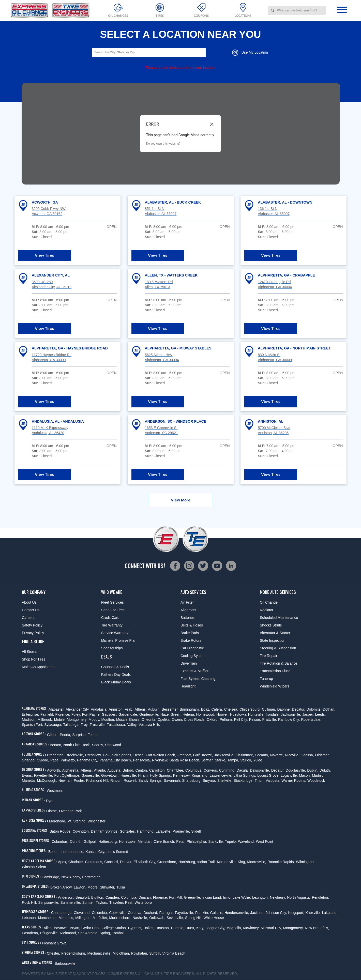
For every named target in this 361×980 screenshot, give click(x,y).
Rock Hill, (29, 902)
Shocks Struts (271, 625)
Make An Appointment (39, 667)
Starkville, (216, 841)
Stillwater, (108, 887)
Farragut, (166, 913)
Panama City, (88, 760)
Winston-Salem (34, 867)
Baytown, (61, 928)
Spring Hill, (194, 918)
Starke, (220, 760)
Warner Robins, (294, 780)
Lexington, (260, 897)
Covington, (81, 831)
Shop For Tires (34, 659)
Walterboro (143, 902)
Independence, (73, 852)
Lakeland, (330, 913)
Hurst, (190, 928)
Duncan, (145, 897)
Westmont (55, 791)
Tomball (118, 933)
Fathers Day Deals (116, 675)
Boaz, (206, 709)
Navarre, (277, 755)
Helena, (189, 714)
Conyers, (211, 770)
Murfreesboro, (120, 918)
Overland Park (70, 811)
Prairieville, (181, 831)
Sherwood (113, 745)
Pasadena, (30, 933)
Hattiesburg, (108, 841)
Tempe (93, 735)
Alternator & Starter (275, 633)
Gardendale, (128, 714)
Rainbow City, (289, 719)
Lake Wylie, (242, 897)
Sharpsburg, (192, 780)
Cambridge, (51, 877)
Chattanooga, (62, 913)
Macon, (305, 775)
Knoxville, (313, 913)
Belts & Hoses (192, 625)
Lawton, (80, 887)
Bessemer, (170, 709)
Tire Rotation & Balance (279, 663)
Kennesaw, (182, 775)
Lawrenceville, (221, 775)
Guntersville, (149, 714)
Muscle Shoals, (128, 719)
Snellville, (225, 780)
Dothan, (329, 709)
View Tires (44, 255)
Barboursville (65, 963)
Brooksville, (75, 755)
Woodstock (316, 780)
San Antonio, (88, 933)
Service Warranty (115, 633)
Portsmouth (91, 877)
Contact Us (31, 610)
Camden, (113, 897)
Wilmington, (305, 862)
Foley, (76, 714)
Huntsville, (256, 714)
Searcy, (98, 745)
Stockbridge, (244, 780)
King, (242, 862)
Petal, (181, 841)
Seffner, (207, 760)
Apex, (63, 862)
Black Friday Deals (116, 682)
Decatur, (298, 709)
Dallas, (149, 928)
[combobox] (297, 10)
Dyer (50, 801)
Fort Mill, (176, 897)
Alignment (188, 610)
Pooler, (79, 780)
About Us (29, 602)
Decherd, (151, 913)
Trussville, (98, 725)
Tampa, (233, 760)
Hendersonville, (237, 913)
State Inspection (273, 640)
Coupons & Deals (115, 667)
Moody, (94, 719)
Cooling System (193, 656)
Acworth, (54, 770)
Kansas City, (95, 852)
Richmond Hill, (98, 780)
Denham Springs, (105, 831)
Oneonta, (149, 719)
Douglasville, (296, 770)
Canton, (142, 770)
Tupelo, (231, 841)
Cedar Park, (91, 928)
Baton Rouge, (61, 831)
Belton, (54, 852)
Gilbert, (53, 735)
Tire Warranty (112, 625)
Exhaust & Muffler (194, 671)
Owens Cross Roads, (189, 719)
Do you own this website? (163, 144)
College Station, (114, 928)
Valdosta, (273, 780)
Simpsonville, (49, 902)
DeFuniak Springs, (118, 755)
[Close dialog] (212, 124)
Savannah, (172, 780)
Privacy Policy (33, 633)
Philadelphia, (197, 841)
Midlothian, (121, 953)
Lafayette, (163, 831)
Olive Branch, (164, 841)
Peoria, (65, 735)
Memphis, (66, 918)
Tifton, (260, 780)
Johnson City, (276, 913)
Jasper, (308, 714)
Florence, (63, 714)
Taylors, (102, 902)
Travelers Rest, (121, 902)
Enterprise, (31, 714)
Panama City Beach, (116, 760)
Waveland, (246, 841)
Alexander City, (78, 709)
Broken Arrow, (61, 887)
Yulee (258, 760)
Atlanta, (100, 770)
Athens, (140, 709)
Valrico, (246, 760)
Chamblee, (175, 770)
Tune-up (266, 679)
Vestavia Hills (149, 725)
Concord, (111, 862)
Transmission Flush (275, 671)
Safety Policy (32, 625)
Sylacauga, (53, 725)
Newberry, (278, 897)
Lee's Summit (117, 852)
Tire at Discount (75, 974)
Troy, (84, 725)
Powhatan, (140, 953)
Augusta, (114, 770)
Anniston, (116, 709)
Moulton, (108, 719)
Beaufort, (83, 897)
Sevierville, (175, 918)
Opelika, (164, 719)
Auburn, (154, 709)
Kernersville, (227, 862)
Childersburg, (250, 709)
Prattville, (269, 719)
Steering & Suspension (278, 648)
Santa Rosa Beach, (185, 760)
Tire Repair (269, 656)
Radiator (267, 610)
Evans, (27, 775)
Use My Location (250, 53)
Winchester (97, 821)
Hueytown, (238, 714)
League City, (215, 928)
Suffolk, (155, 953)
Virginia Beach (174, 953)
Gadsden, (109, 714)
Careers (28, 618)
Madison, (29, 719)
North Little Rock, (77, 745)
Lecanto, (262, 755)
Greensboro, (167, 862)
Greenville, (193, 897)
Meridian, (145, 841)
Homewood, (206, 714)
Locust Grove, (268, 775)
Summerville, (71, 902)
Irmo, (227, 897)
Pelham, (226, 719)
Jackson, (257, 913)
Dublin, (313, 770)
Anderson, (66, 897)
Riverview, (160, 760)
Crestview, (93, 755)
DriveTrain (189, 663)
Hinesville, (129, 775)
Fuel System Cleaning (198, 679)
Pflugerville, (49, 933)
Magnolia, (234, 928)
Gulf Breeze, (203, 755)
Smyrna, (209, 780)
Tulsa (121, 887)
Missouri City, (271, 928)
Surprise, (79, 735)
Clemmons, (94, 862)
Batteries (187, 618)
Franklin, (202, 913)
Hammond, (146, 831)
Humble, (178, 928)
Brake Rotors (191, 640)
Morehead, (58, 821)
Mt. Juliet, (100, 918)
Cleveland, (82, 913)
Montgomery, (77, 719)
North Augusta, (299, 897)
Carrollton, (157, 770)
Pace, (55, 760)
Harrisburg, (187, 862)
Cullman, (269, 709)
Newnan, (65, 780)
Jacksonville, (291, 714)
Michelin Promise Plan (119, 640)
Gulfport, (91, 841)
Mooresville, (257, 862)
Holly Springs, (161, 775)
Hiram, (143, 775)
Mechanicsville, (99, 953)
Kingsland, (200, 775)
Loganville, (289, 775)
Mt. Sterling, (77, 821)
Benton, (56, 745)
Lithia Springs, (245, 775)
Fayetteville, (44, 775)
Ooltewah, (157, 918)
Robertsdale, (311, 719)
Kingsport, (296, 913)
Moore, (93, 887)
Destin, (139, 755)
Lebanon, (29, 918)
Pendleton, (320, 897)
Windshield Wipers (275, 686)
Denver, (126, 862)
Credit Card (110, 618)
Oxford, (213, 719)
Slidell (196, 831)
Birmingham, (190, 709)
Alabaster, (56, 709)
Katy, (200, 928)
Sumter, (88, 902)
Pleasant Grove (54, 943)
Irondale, (273, 714)
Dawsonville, (260, 770)
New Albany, (71, 877)
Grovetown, (110, 775)
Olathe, (52, 811)
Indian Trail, (206, 862)
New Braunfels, (317, 928)
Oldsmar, (322, 755)
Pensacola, (142, 760)
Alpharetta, (71, 770)
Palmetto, (68, 760)
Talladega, (71, 725)
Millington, (83, 918)
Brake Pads (190, 633)
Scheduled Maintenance (279, 618)
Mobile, (60, 719)
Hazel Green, (171, 714)
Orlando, (29, 760)
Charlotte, (76, 862)
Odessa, (307, 755)
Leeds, (320, 714)
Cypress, (135, 928)
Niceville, (292, 755)
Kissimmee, (245, 755)
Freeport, (185, 755)
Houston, (163, 928)
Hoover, (222, 714)
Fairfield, (47, 714)
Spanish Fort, (32, 725)
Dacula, (243, 770)
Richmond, (68, 933)
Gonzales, (128, 831)
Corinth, (76, 841)
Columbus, (194, 770)
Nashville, (140, 918)
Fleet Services (112, 602)
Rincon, (116, 780)
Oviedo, (43, 760)
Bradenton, (56, 755)
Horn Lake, (128, 841)
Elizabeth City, (145, 862)
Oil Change (269, 602)
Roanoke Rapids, (281, 862)
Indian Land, (212, 897)
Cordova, (135, 913)
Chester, (53, 953)
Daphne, (284, 709)
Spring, (105, 933)
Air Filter (187, 602)
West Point (265, 841)
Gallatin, (217, 913)
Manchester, (48, 918)
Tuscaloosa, (116, 725)
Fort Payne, (91, 714)
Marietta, (29, 780)
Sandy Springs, (150, 780)
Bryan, (75, 928)
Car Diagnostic (192, 648)
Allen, (48, 928)
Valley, (132, 725)
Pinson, (255, 719)
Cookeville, (118, 913)
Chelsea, (231, 709)
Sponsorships (112, 648)
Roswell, (130, 780)
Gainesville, (91, 775)
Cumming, (227, 770)
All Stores (29, 652)
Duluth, (325, 770)
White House (214, 918)
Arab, (129, 709)
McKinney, (251, 928)
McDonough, (47, 780)
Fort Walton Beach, (161, 755)
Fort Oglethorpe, (67, 775)
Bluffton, (98, 897)
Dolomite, (314, 709)
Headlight (188, 686)
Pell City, (241, 719)
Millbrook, (45, 719)
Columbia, (129, 897)
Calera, (217, 709)
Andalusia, (99, 709)
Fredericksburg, (74, 953)
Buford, (128, 770)
